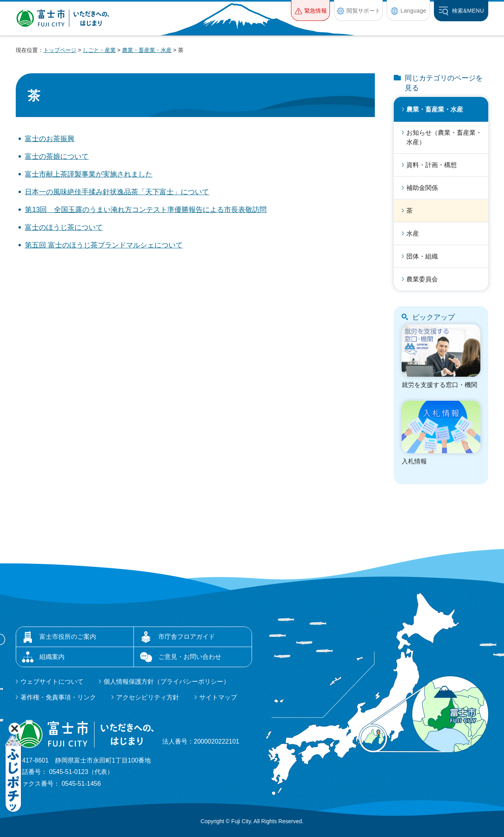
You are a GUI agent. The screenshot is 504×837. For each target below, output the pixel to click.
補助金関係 (422, 188)
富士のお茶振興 (50, 139)
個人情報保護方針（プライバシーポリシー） (167, 682)
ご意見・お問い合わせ (190, 657)
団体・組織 (422, 256)
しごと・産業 (99, 50)
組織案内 (52, 657)
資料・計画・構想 (432, 165)
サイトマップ (218, 697)
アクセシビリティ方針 (148, 697)
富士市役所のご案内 (68, 637)
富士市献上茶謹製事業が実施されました (89, 174)
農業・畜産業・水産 (147, 50)
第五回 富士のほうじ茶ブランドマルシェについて (104, 245)
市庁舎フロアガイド (187, 637)
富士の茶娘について (57, 156)
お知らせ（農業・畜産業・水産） (444, 137)
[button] (310, 10)
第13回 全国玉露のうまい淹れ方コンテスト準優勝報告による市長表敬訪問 (146, 210)
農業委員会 (422, 279)
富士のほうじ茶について (64, 227)
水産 (413, 233)
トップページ (60, 50)
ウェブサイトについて (52, 682)
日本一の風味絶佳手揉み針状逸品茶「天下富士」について (117, 192)
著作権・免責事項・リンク (58, 697)
